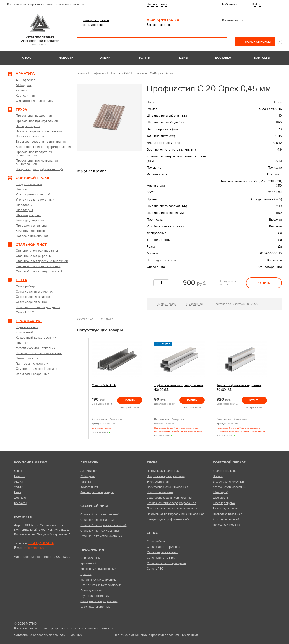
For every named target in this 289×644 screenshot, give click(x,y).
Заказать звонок (159, 25)
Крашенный (88, 563)
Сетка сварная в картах (162, 552)
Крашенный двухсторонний (98, 569)
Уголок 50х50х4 (104, 385)
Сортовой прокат (229, 462)
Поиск (221, 42)
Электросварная (158, 482)
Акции (105, 58)
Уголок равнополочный (228, 482)
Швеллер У (220, 492)
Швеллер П (220, 498)
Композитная (89, 487)
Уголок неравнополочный (230, 487)
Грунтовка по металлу (95, 596)
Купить (264, 283)
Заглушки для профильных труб (168, 519)
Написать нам (157, 4)
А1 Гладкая (87, 476)
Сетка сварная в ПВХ (161, 558)
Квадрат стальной (225, 471)
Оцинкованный (90, 558)
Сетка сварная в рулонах (163, 547)
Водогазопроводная (160, 492)
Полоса (218, 476)
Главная (82, 73)
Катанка (86, 482)
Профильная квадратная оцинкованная (173, 509)
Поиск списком (258, 42)
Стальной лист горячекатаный (100, 531)
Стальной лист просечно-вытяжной (103, 525)
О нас (27, 58)
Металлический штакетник (98, 580)
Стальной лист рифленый (97, 520)
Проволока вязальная (228, 514)
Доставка (223, 58)
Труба (152, 462)
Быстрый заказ (166, 304)
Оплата (107, 319)
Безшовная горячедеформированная (171, 503)
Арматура (89, 462)
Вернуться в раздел (92, 171)
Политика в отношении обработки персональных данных (156, 635)
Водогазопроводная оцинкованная (170, 498)
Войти (256, 4)
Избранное (230, 4)
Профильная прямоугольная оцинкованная (176, 514)
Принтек (115, 73)
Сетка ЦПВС (155, 569)
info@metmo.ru (34, 548)
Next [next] (276, 390)
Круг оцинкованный (226, 519)
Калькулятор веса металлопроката (96, 22)
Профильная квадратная (163, 471)
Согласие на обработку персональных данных (48, 635)
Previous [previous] (83, 390)
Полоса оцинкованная (228, 525)
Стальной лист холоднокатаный (101, 536)
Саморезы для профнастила (99, 601)
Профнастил (98, 73)
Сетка (152, 533)
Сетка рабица (156, 542)
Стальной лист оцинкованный (100, 514)
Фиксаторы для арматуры (97, 492)
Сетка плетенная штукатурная (167, 563)
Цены (184, 58)
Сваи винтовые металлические (101, 585)
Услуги (144, 58)
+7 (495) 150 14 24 (41, 543)
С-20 (127, 73)
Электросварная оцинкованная (168, 487)
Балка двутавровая (226, 509)
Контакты (262, 58)
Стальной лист (95, 506)
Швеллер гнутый (224, 503)
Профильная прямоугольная (166, 476)
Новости (66, 58)
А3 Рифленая (89, 471)
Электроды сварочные (95, 607)
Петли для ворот (91, 591)
